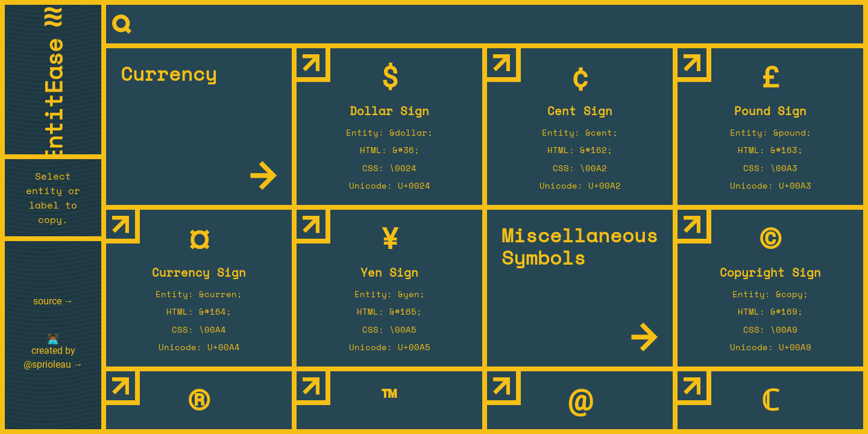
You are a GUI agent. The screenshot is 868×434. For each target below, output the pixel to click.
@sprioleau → (53, 364)
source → (53, 301)
